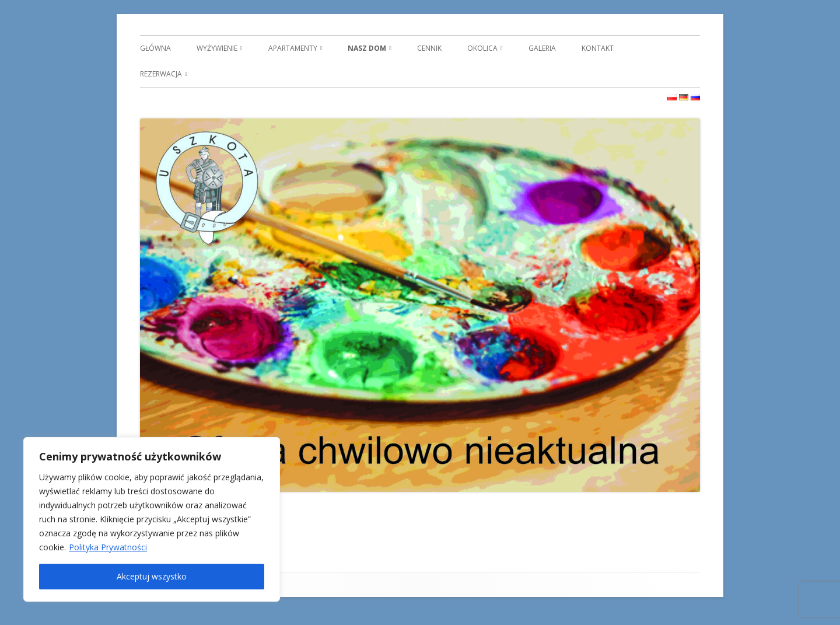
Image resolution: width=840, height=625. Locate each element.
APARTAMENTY (293, 48)
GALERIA (542, 48)
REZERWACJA (161, 74)
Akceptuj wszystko (152, 576)
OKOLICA (482, 48)
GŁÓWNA (155, 48)
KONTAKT (598, 48)
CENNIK (429, 48)
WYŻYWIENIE (217, 48)
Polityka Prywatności (108, 547)
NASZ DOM (367, 48)
